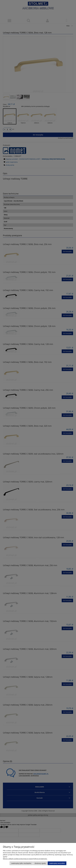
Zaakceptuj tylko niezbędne (21, 863)
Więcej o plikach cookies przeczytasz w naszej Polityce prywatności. (25, 859)
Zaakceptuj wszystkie (57, 863)
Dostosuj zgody (40, 863)
